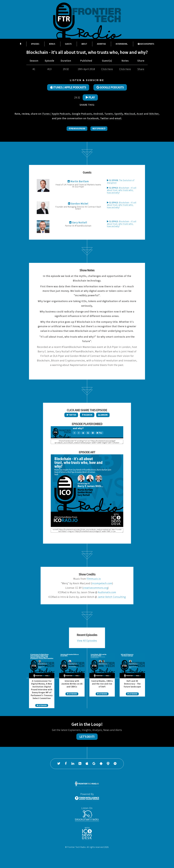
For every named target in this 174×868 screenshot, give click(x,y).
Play (90, 97)
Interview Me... (122, 44)
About (84, 44)
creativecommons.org (96, 588)
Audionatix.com (107, 592)
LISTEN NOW (42, 705)
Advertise (101, 44)
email (118, 118)
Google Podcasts (82, 114)
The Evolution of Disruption (121, 181)
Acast (140, 114)
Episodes (35, 44)
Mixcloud (130, 114)
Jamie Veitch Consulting (112, 597)
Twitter (105, 118)
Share (141, 69)
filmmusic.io (94, 579)
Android (98, 114)
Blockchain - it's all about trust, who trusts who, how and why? (122, 190)
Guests (68, 44)
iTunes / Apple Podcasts (56, 114)
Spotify (119, 114)
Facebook (93, 118)
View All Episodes (87, 641)
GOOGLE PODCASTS (110, 87)
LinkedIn (103, 415)
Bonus (52, 44)
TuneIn (109, 114)
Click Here (107, 69)
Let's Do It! (87, 737)
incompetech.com (102, 583)
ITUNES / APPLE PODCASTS (68, 87)
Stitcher (154, 114)
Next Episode (99, 129)
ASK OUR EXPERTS (146, 44)
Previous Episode (77, 129)
